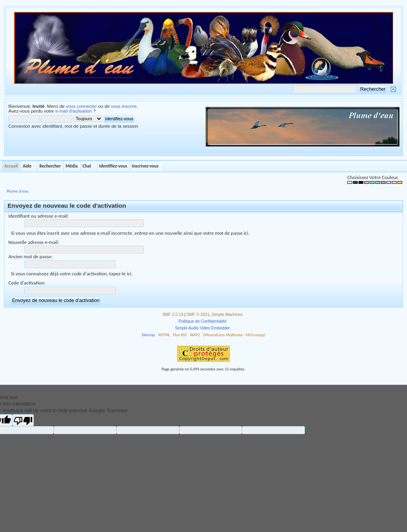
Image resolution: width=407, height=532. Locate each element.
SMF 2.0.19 (173, 315)
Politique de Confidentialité (203, 321)
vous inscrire (124, 106)
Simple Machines (227, 315)
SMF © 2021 (198, 315)
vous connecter (81, 106)
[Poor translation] (23, 420)
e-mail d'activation (74, 111)
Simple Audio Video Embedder (203, 328)
